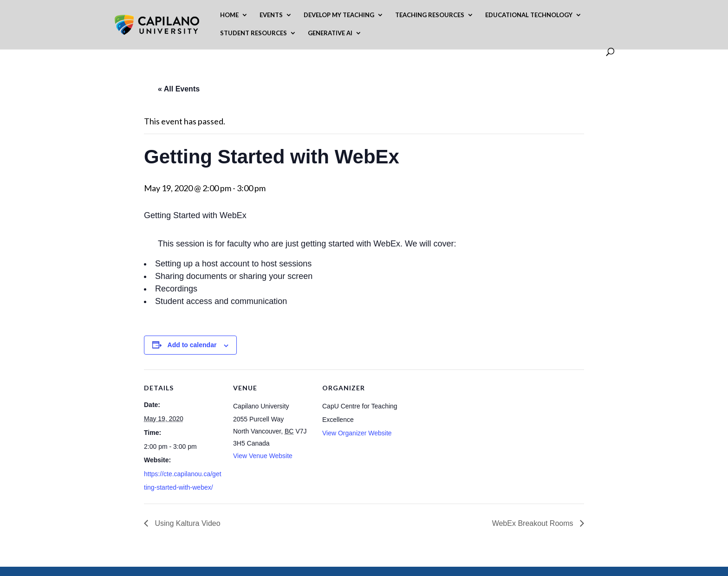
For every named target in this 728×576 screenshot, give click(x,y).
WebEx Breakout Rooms (534, 523)
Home (229, 15)
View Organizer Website (357, 433)
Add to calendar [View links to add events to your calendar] (192, 345)
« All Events (179, 89)
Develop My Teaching (339, 15)
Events (271, 15)
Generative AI (330, 33)
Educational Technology (529, 15)
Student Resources (253, 33)
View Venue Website (263, 456)
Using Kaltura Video (187, 523)
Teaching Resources (430, 15)
